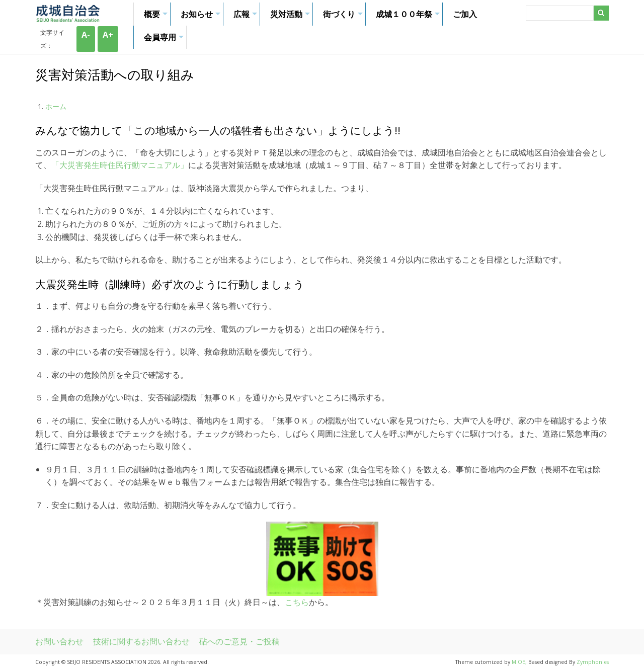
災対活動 (291, 17)
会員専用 (165, 40)
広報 (247, 17)
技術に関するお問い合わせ (141, 641)
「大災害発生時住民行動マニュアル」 (120, 165)
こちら (297, 602)
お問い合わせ (59, 641)
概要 (157, 17)
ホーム (56, 106)
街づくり (344, 17)
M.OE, (520, 662)
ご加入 (465, 14)
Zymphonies (593, 662)
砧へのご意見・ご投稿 (239, 641)
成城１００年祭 (409, 17)
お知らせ (202, 17)
